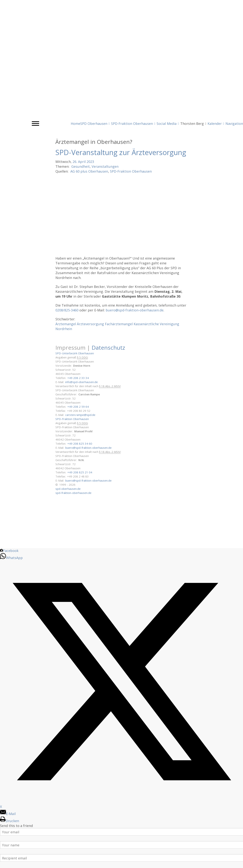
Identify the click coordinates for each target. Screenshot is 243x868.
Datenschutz (108, 348)
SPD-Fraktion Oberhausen (131, 171)
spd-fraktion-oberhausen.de (73, 493)
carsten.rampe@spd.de (80, 415)
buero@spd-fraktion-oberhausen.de (135, 310)
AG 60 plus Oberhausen (89, 171)
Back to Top (238, 863)
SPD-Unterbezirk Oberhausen (75, 353)
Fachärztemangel (119, 324)
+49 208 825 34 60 (80, 444)
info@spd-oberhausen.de (82, 382)
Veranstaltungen (105, 166)
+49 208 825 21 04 (80, 472)
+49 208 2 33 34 (78, 378)
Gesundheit (81, 166)
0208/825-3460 (67, 310)
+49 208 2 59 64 (78, 407)
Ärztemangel (66, 324)
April (82, 162)
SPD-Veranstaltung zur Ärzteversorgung (121, 152)
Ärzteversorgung (90, 324)
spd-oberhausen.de (68, 489)
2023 (90, 162)
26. (75, 162)
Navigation (234, 124)
